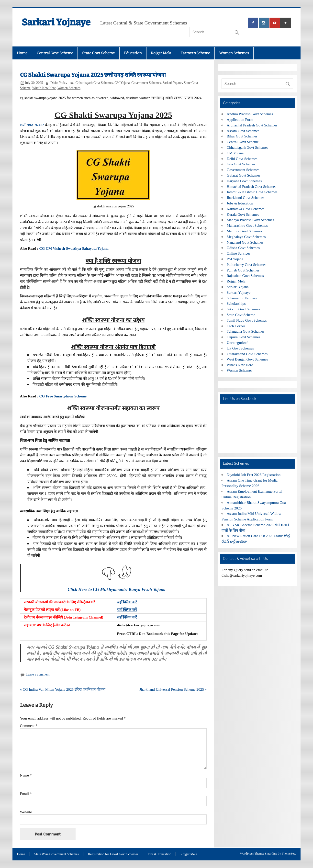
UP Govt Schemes (240, 348)
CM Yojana (122, 83)
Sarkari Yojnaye (56, 22)
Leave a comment (38, 674)
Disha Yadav (59, 83)
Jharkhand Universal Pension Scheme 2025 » (173, 689)
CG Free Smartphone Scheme (63, 396)
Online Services (239, 253)
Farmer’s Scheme (195, 53)
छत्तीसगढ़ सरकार (32, 125)
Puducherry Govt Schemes (246, 265)
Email (26, 794)
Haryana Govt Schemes (244, 181)
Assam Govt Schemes (243, 131)
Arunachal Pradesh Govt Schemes (252, 125)
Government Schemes (146, 83)
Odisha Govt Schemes (243, 248)
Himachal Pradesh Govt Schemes (252, 186)
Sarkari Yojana (173, 83)
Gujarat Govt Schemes (244, 175)
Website (26, 812)
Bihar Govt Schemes (242, 136)
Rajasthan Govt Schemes (245, 276)
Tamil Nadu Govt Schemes (247, 320)
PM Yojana (235, 259)
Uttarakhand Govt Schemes (247, 354)
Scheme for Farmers (242, 298)
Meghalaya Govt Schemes (246, 237)
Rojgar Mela (161, 53)
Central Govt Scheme (55, 53)
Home (22, 53)
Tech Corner (236, 326)
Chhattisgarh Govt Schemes (94, 83)
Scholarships (236, 303)
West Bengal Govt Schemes (247, 359)
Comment (29, 726)
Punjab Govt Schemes (243, 270)
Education (133, 53)
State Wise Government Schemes (56, 854)
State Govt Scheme (98, 53)
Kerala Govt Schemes (243, 214)
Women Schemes (234, 53)
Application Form (240, 119)
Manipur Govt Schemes (244, 231)
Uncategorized (238, 343)
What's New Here (44, 88)
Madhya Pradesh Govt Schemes (250, 220)
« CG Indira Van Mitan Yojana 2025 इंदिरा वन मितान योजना (63, 689)
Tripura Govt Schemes (243, 337)
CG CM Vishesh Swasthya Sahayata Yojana (74, 248)
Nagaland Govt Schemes (245, 242)
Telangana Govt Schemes (246, 331)
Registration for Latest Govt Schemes (113, 854)
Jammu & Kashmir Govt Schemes (252, 192)
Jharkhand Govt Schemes (246, 197)
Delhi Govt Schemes (242, 159)
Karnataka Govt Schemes (246, 209)
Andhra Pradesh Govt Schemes (250, 114)
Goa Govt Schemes (241, 164)
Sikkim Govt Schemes (243, 309)
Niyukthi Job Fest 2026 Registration (254, 475)
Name (26, 775)
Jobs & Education (240, 203)
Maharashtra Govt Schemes (247, 225)
